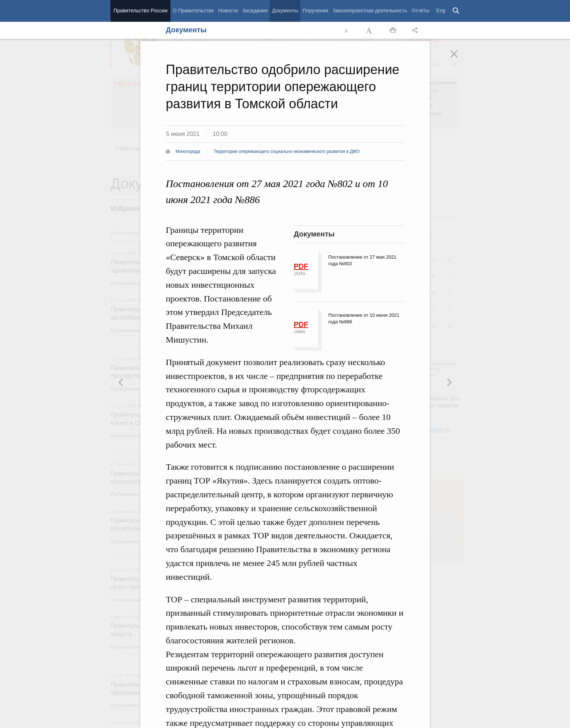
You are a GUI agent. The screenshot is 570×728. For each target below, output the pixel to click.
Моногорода (188, 151)
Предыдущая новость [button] (449, 382)
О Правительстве (193, 11)
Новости (228, 11)
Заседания (255, 11)
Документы (285, 11)
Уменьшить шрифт (346, 31)
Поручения (315, 11)
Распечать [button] (393, 31)
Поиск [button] (456, 11)
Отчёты (420, 11)
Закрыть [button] (459, 59)
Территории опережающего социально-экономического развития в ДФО (287, 151)
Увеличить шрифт (370, 31)
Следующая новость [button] (121, 382)
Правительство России (140, 11)
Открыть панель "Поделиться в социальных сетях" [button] (416, 31)
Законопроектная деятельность (370, 11)
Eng (441, 11)
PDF (301, 266)
